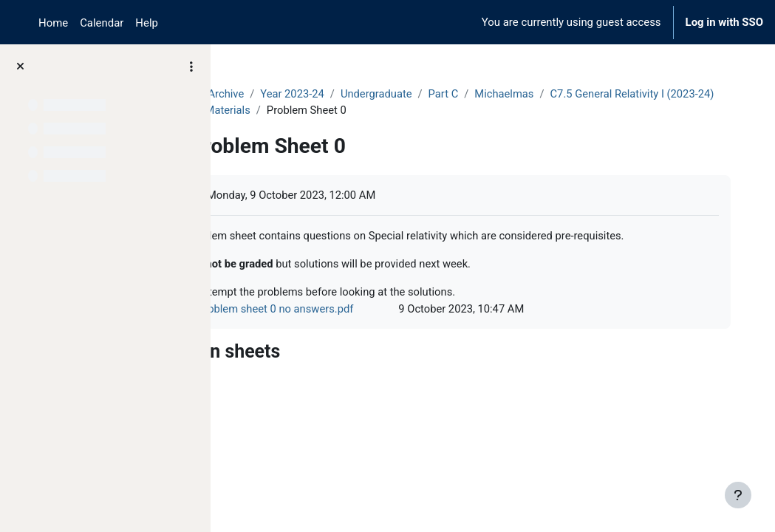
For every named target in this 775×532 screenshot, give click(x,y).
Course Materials (480, 110)
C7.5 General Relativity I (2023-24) (339, 110)
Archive (314, 94)
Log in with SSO (724, 22)
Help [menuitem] (147, 23)
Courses (260, 94)
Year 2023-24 (382, 94)
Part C (535, 94)
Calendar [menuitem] (102, 23)
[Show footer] (738, 495)
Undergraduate (466, 94)
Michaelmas (596, 94)
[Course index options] (191, 66)
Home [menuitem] (53, 23)
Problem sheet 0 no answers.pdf (364, 327)
